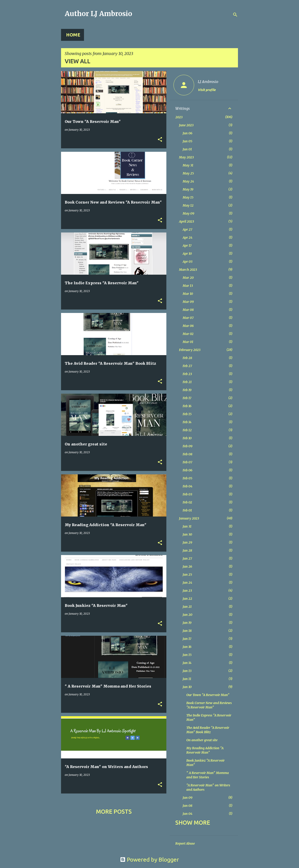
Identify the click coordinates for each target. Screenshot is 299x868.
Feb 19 (187, 390)
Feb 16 (187, 406)
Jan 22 (187, 599)
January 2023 (189, 518)
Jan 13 (187, 671)
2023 (179, 117)
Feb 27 (187, 366)
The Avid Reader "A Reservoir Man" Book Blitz (208, 730)
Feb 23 (187, 374)
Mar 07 (188, 318)
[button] (160, 140)
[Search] (235, 15)
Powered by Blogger (149, 860)
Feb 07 (187, 462)
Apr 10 (187, 254)
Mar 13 (188, 286)
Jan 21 (187, 607)
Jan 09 (187, 798)
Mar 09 (188, 302)
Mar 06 (188, 326)
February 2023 (190, 350)
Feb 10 (187, 438)
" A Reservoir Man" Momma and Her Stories (208, 775)
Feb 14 (187, 422)
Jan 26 (187, 567)
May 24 (188, 181)
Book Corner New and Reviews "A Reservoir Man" (209, 705)
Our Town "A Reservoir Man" (208, 695)
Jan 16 (187, 647)
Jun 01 (187, 149)
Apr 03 (187, 262)
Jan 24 (187, 583)
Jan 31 (187, 526)
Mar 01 (188, 342)
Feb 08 (187, 454)
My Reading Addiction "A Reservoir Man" (205, 750)
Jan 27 (187, 558)
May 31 (188, 165)
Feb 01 (187, 510)
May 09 (188, 213)
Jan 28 (187, 550)
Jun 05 (187, 141)
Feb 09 (187, 446)
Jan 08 (187, 806)
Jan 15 (187, 655)
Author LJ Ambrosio (98, 14)
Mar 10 (188, 294)
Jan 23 (187, 591)
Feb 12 (187, 430)
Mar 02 (188, 334)
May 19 (188, 189)
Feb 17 (187, 398)
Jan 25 (187, 575)
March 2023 (188, 270)
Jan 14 (187, 663)
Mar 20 (188, 278)
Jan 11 (187, 679)
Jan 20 (187, 615)
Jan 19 (187, 623)
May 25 (188, 173)
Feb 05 (187, 478)
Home (73, 35)
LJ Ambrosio (208, 82)
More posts (114, 812)
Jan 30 (187, 534)
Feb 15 (187, 414)
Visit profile (207, 90)
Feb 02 (187, 502)
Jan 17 (187, 639)
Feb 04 (187, 486)
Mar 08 (188, 310)
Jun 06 (187, 133)
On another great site (202, 740)
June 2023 (186, 125)
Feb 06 (187, 470)
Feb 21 (187, 382)
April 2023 (186, 221)
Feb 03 (187, 494)
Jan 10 (187, 687)
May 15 (188, 197)
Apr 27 (187, 229)
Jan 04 (187, 814)
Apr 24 (187, 238)
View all (78, 61)
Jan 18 (187, 631)
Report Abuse (185, 843)
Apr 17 (187, 246)
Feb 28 (187, 358)
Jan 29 (187, 542)
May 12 (188, 205)
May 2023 (186, 157)
